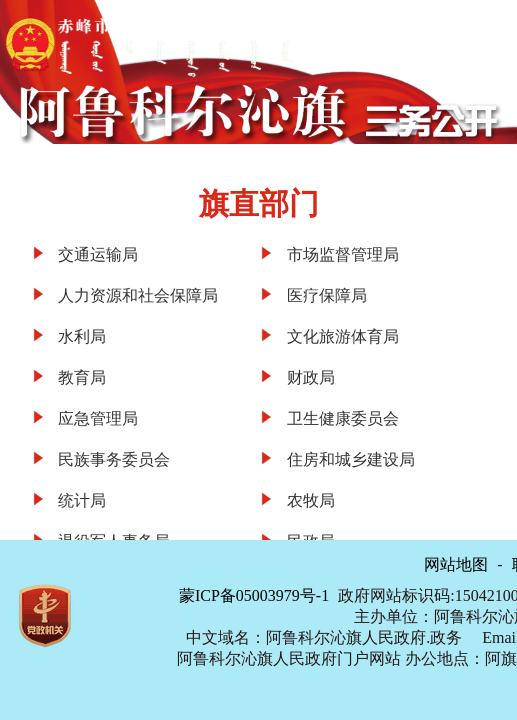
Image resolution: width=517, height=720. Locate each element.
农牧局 (311, 500)
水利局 (82, 336)
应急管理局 (98, 418)
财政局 (311, 377)
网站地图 (456, 564)
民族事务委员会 (114, 459)
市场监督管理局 (343, 254)
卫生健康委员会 (343, 418)
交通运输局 (98, 254)
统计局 (82, 500)
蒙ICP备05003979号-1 (254, 595)
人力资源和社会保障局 (138, 295)
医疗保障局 (327, 295)
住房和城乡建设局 (351, 459)
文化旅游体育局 (343, 336)
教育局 (82, 377)
